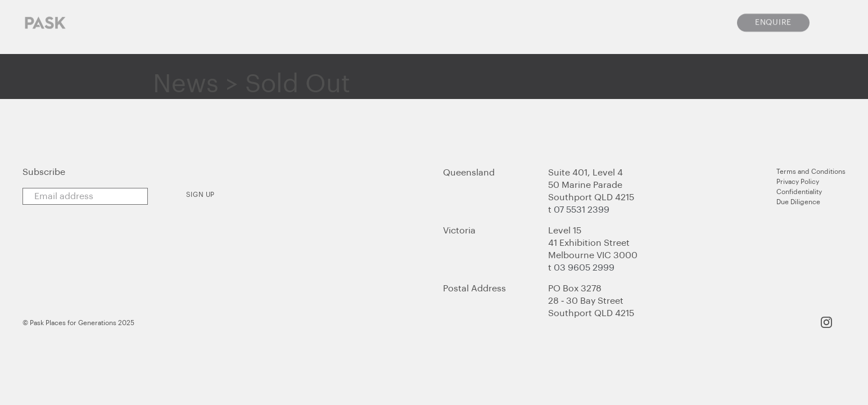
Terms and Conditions (811, 172)
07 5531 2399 (582, 210)
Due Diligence (798, 202)
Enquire (773, 17)
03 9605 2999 (584, 268)
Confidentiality (799, 192)
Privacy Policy (798, 182)
